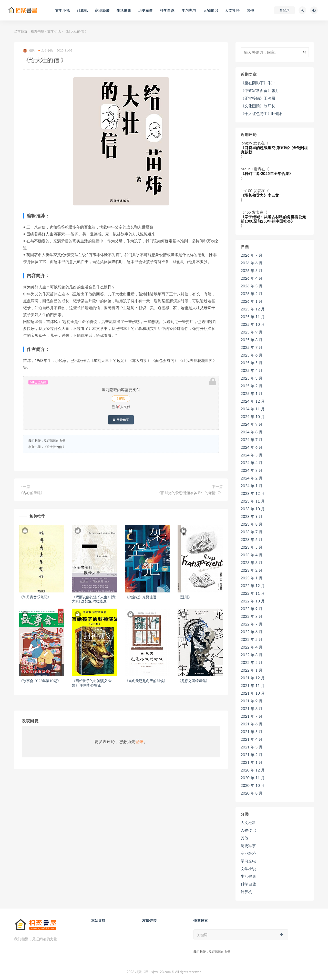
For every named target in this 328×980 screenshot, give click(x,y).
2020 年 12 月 (253, 770)
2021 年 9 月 (252, 701)
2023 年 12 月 (253, 493)
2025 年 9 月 (252, 332)
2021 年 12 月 (253, 678)
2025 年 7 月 (252, 347)
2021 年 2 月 (252, 755)
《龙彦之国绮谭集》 (193, 681)
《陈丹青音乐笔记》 (35, 597)
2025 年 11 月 (253, 317)
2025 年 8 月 (252, 340)
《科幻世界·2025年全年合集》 (267, 174)
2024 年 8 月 (252, 432)
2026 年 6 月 (252, 263)
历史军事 (248, 846)
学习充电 (248, 861)
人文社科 (248, 822)
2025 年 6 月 (252, 355)
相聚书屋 (37, 31)
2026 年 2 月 (252, 294)
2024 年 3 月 (252, 470)
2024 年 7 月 (252, 440)
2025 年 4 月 (252, 370)
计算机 (246, 892)
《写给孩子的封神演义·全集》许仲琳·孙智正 (92, 683)
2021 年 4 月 (252, 739)
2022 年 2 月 (252, 662)
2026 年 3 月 (252, 286)
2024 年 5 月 (252, 455)
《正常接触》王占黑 (258, 98)
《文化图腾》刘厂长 (258, 106)
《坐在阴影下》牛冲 (258, 83)
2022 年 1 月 (252, 670)
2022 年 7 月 (252, 624)
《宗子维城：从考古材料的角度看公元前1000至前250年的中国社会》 (273, 219)
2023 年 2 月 (252, 570)
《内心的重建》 (32, 493)
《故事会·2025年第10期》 (40, 681)
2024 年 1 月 (252, 486)
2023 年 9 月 (252, 516)
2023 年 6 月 (252, 539)
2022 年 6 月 (252, 632)
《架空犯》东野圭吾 (141, 597)
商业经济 (248, 853)
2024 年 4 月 (252, 463)
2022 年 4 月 (252, 647)
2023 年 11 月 (253, 501)
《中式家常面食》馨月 (260, 90)
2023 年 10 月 (253, 509)
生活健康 (248, 876)
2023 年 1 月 (252, 578)
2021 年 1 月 (252, 762)
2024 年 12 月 (253, 401)
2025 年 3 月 (252, 378)
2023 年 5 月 (252, 547)
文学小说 (54, 31)
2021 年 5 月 (252, 732)
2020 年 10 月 (253, 785)
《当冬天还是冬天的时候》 (146, 681)
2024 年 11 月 (253, 409)
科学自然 (248, 884)
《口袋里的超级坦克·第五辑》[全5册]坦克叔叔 (274, 150)
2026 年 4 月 (252, 278)
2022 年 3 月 (252, 655)
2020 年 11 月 (253, 778)
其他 (244, 838)
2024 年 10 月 (253, 416)
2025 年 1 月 (252, 393)
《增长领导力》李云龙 (260, 195)
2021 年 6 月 (252, 724)
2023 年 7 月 (252, 532)
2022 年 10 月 (253, 601)
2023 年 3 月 (252, 562)
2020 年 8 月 (252, 793)
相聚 (29, 51)
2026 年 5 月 (252, 270)
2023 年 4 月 (252, 555)
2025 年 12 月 (253, 309)
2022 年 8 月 (252, 616)
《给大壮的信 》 (55, 447)
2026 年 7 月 (252, 255)
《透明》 (185, 597)
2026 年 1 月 (252, 301)
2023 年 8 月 (252, 524)
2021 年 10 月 (253, 693)
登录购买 (121, 420)
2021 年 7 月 (252, 716)
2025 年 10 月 (253, 324)
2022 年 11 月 (253, 593)
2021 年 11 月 (253, 685)
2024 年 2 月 (252, 478)
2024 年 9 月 (252, 424)
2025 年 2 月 (252, 386)
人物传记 (248, 830)
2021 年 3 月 (252, 747)
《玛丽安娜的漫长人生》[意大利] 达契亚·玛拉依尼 (94, 599)
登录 (139, 741)
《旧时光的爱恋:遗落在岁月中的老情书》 (190, 493)
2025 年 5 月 (252, 363)
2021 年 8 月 (252, 708)
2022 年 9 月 (252, 609)
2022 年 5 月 (252, 639)
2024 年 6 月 (252, 447)
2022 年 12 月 (253, 586)
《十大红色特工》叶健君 (262, 113)
